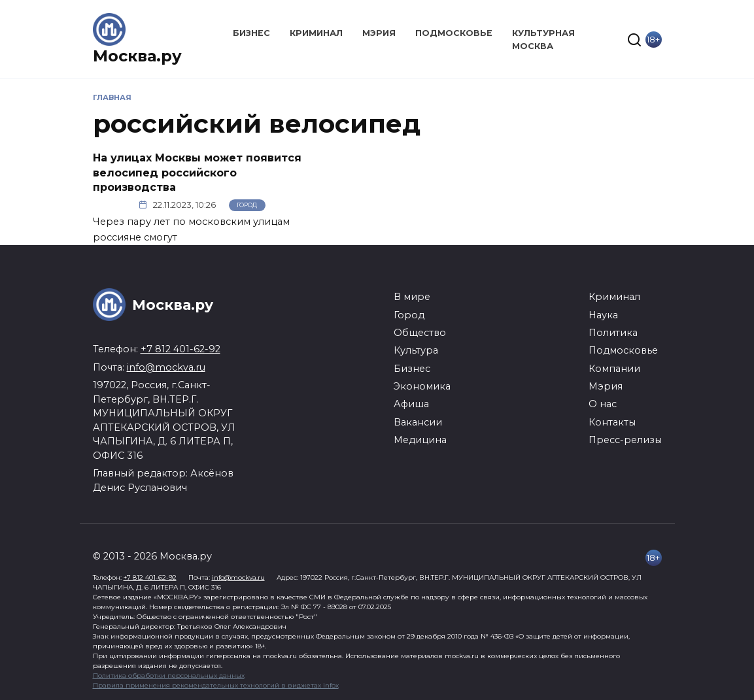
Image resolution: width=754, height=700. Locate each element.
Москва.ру (137, 56)
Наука (603, 315)
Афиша (411, 404)
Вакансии (418, 422)
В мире (412, 297)
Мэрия (379, 33)
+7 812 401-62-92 (180, 349)
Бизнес (251, 33)
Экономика (422, 386)
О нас (603, 404)
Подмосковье (454, 33)
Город (247, 205)
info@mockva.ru (166, 367)
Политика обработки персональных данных (169, 675)
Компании (614, 369)
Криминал (316, 33)
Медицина (420, 440)
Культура (416, 350)
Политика (613, 333)
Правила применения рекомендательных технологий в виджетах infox (216, 685)
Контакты (612, 422)
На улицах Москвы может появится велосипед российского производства (197, 173)
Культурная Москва (543, 39)
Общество (420, 333)
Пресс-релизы (625, 440)
